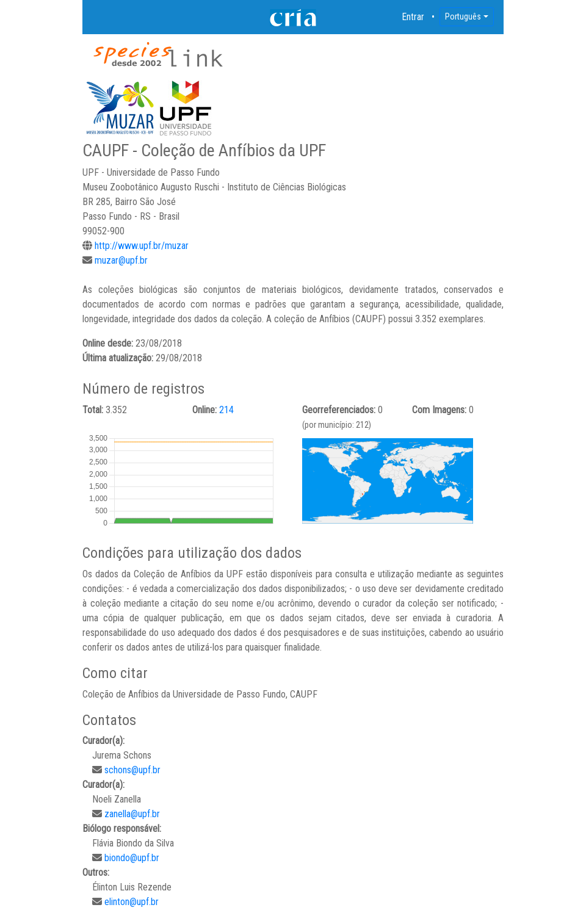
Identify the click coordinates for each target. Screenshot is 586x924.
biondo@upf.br (132, 858)
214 (226, 410)
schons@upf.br (132, 770)
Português (463, 16)
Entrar (413, 17)
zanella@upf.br (132, 814)
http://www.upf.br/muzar (142, 246)
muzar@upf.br (121, 260)
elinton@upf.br (132, 902)
